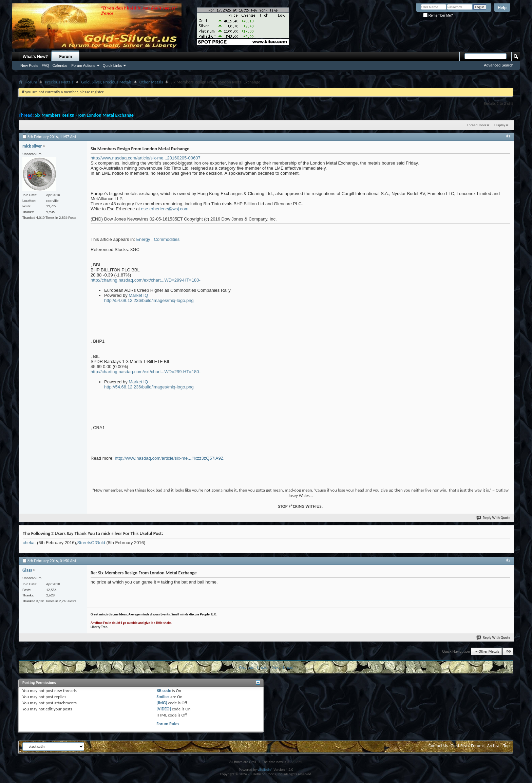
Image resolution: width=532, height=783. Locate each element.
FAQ (45, 65)
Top (508, 652)
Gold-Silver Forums (468, 746)
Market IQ (138, 295)
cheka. (29, 543)
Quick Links (112, 65)
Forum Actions (83, 65)
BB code (164, 691)
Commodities (167, 239)
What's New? (35, 57)
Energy (143, 239)
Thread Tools (477, 125)
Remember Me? (438, 15)
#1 (508, 136)
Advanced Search (499, 65)
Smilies (163, 697)
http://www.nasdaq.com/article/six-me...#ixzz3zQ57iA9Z (169, 458)
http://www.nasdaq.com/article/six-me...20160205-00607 (146, 158)
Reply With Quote (494, 518)
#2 (508, 560)
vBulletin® (265, 770)
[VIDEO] (164, 709)
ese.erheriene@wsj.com (165, 209)
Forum (66, 57)
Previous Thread (253, 667)
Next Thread (282, 667)
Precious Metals (59, 82)
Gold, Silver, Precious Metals (106, 82)
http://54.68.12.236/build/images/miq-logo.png (149, 300)
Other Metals (151, 82)
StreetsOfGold (91, 543)
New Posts (29, 65)
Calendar (60, 65)
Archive (494, 746)
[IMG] (162, 703)
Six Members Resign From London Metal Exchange (84, 115)
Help (502, 8)
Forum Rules (168, 724)
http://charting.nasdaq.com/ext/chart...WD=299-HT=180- (146, 280)
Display (500, 125)
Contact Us (438, 746)
